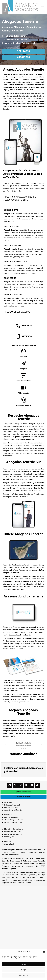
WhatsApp (23, 356)
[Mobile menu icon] (42, 7)
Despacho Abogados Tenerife (24, 417)
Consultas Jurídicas (24, 381)
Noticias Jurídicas (23, 754)
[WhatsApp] (23, 351)
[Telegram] (23, 363)
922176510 (23, 51)
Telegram (24, 369)
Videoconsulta (23, 393)
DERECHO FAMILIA (13, 245)
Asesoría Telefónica (23, 405)
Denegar (23, 970)
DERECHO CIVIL (11, 210)
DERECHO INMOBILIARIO (15, 262)
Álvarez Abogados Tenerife (30, 872)
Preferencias (23, 975)
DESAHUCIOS (10, 278)
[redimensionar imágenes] (23, 762)
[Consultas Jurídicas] (23, 376)
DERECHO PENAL (12, 226)
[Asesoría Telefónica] (23, 400)
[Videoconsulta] (23, 388)
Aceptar (23, 964)
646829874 (23, 57)
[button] (44, 952)
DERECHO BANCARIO (14, 294)
